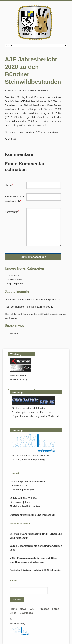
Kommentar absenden (33, 257)
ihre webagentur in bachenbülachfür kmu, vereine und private (34, 455)
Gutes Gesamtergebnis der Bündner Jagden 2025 (32, 299)
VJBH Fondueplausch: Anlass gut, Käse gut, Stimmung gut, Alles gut (34, 560)
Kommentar (12, 211)
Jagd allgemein (15, 284)
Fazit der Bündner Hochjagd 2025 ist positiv (29, 307)
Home (13, 609)
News (23, 609)
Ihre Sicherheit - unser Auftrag (20, 375)
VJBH (33, 609)
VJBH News (13, 276)
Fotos (56, 609)
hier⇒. (55, 132)
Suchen (17, 599)
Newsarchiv (13, 333)
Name (10, 185)
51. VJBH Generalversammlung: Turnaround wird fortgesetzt (36, 536)
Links (13, 613)
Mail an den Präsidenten (26, 506)
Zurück (12, 139)
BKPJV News (14, 280)
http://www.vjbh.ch (20, 502)
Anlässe (44, 609)
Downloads (26, 613)
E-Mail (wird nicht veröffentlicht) (14, 199)
